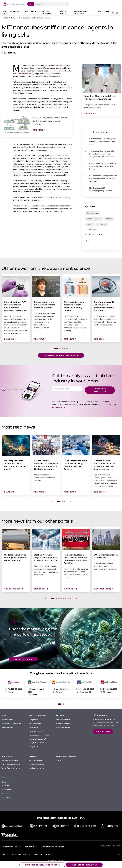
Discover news (7, 720)
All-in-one (6, 797)
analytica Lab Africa (38, 743)
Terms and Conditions (21, 854)
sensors (67, 65)
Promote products (63, 723)
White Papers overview (11, 768)
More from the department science (61, 355)
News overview (7, 727)
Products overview (63, 727)
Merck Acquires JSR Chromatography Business (100, 189)
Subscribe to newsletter (100, 390)
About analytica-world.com (53, 847)
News (4, 782)
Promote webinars (36, 764)
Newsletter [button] (103, 11)
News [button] (27, 11)
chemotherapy (28, 74)
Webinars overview (36, 768)
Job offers (5, 793)
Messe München (35, 723)
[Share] (113, 13)
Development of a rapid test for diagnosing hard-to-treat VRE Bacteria (103, 166)
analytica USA (35, 746)
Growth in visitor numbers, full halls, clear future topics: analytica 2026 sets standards (102, 154)
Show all (91, 229)
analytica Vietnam (37, 739)
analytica (34, 727)
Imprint (5, 854)
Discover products (63, 720)
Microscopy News (23, 659)
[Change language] (117, 13)
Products (5, 786)
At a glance (33, 720)
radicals (42, 76)
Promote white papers (11, 764)
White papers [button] (64, 13)
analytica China (36, 731)
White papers (7, 789)
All (30, 4)
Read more (59, 408)
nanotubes (54, 71)
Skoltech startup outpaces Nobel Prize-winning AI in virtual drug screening (103, 178)
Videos (58, 760)
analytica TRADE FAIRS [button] (11, 13)
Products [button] (36, 11)
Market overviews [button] (47, 13)
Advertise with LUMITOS (11, 847)
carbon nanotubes (52, 65)
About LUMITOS (31, 847)
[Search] (67, 4)
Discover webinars (36, 760)
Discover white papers (10, 760)
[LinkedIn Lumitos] (119, 854)
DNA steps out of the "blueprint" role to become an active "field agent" (103, 141)
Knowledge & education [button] (80, 13)
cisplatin (49, 74)
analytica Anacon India (39, 735)
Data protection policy (43, 854)
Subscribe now (103, 731)
